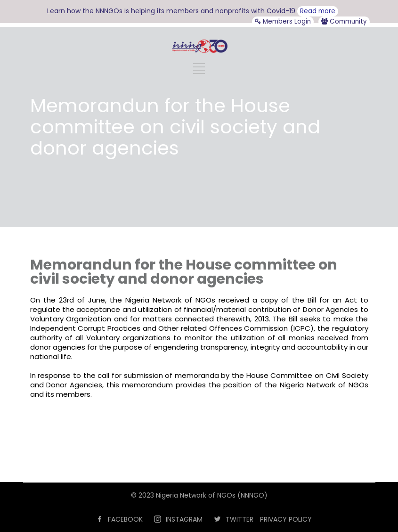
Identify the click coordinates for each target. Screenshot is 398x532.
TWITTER (240, 519)
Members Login (283, 21)
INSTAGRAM (184, 519)
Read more (318, 11)
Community (344, 21)
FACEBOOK (125, 519)
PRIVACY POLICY (286, 519)
